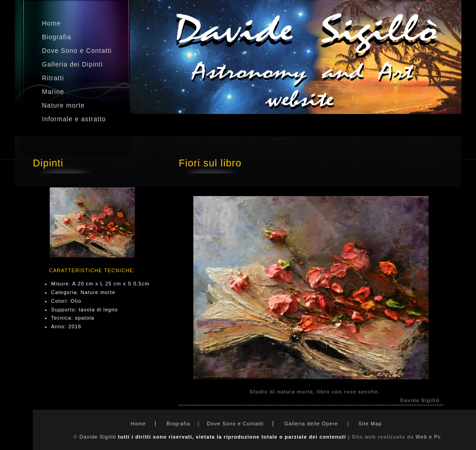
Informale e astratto (74, 119)
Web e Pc (429, 437)
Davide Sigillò (98, 437)
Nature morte (63, 105)
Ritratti (53, 78)
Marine (53, 92)
